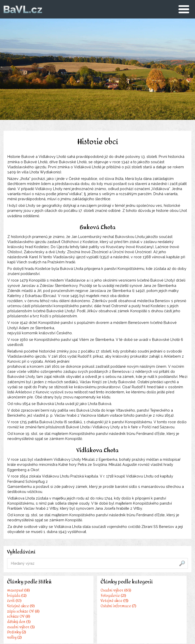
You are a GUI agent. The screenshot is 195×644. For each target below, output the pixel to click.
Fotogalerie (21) (84, 602)
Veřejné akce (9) (21, 607)
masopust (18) (19, 591)
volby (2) (15, 637)
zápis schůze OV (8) (23, 612)
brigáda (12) (17, 596)
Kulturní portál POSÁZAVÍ (156, 602)
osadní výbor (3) (21, 627)
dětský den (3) (19, 622)
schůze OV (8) (19, 617)
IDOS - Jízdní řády (150, 596)
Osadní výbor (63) (86, 597)
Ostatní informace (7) (89, 612)
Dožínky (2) (17, 632)
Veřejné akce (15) (85, 607)
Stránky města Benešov (155, 591)
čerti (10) (14, 602)
